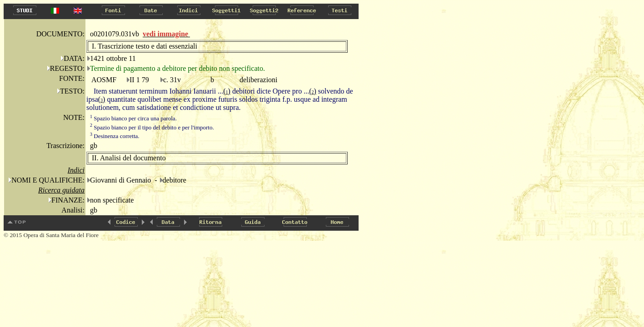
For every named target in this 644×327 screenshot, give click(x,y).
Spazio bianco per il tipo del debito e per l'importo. (152, 127)
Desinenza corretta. (115, 136)
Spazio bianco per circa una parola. (133, 118)
